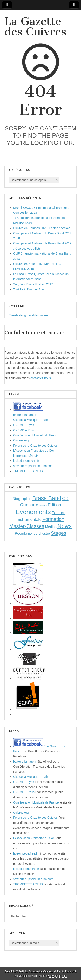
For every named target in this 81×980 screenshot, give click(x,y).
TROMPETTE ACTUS (28, 471)
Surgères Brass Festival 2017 (33, 284)
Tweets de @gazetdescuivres (29, 315)
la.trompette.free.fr (25, 456)
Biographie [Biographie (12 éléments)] (22, 499)
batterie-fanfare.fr (25, 415)
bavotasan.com (58, 976)
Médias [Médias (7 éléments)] (51, 527)
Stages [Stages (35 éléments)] (58, 533)
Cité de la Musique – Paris (31, 420)
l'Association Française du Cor (34, 451)
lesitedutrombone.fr (26, 461)
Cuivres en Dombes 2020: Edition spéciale (42, 228)
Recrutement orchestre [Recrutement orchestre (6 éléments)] (33, 533)
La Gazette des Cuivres (35, 26)
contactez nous (41, 378)
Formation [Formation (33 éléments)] (53, 519)
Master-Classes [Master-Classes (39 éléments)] (27, 526)
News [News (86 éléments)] (65, 526)
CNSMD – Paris (24, 430)
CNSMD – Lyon (24, 425)
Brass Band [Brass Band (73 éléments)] (47, 498)
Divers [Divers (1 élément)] (44, 505)
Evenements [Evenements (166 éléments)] (33, 512)
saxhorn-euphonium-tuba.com (33, 466)
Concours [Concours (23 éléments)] (30, 505)
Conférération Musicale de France (36, 435)
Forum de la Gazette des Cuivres (35, 446)
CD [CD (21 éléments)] (65, 498)
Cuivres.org (21, 440)
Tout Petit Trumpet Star (29, 289)
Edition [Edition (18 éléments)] (54, 505)
